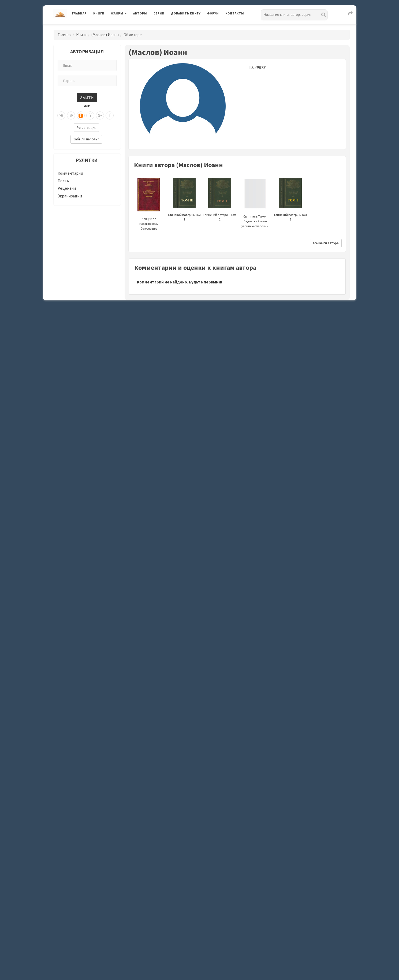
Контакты (235, 13)
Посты (64, 181)
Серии (159, 13)
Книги (99, 13)
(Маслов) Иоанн (105, 35)
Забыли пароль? (86, 139)
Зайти (87, 97)
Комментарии (70, 173)
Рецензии (67, 188)
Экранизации (70, 196)
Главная (79, 13)
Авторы (140, 13)
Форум (213, 13)
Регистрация (86, 128)
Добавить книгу (186, 13)
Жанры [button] (117, 13)
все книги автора (326, 243)
